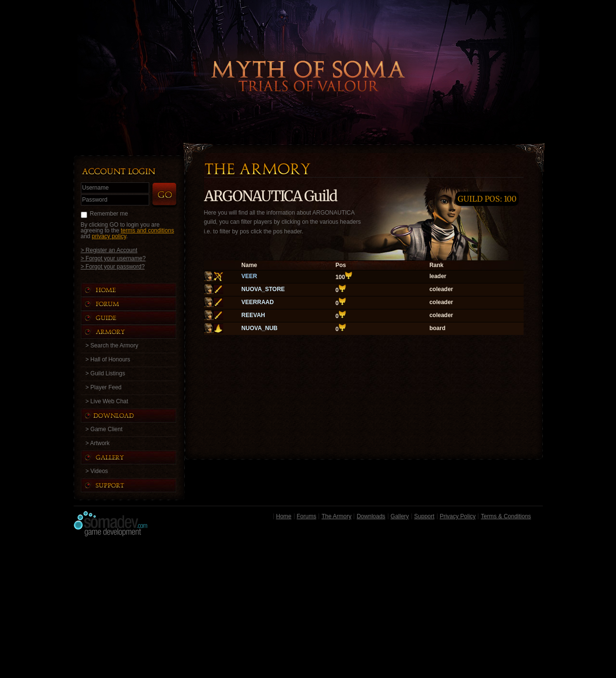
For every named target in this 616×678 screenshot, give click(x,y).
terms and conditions (148, 230)
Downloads (371, 516)
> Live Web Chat (107, 401)
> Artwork (98, 443)
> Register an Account (109, 250)
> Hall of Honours (108, 359)
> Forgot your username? (113, 258)
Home (284, 516)
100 (340, 277)
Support (424, 516)
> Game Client (104, 429)
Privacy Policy (458, 516)
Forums (307, 516)
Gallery (400, 516)
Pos (341, 265)
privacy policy (109, 236)
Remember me (109, 214)
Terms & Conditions (506, 516)
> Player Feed (104, 387)
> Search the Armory (112, 345)
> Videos (97, 471)
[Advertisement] (308, 610)
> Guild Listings (105, 373)
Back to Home (308, 60)
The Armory (336, 516)
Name (250, 265)
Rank (436, 265)
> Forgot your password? (113, 266)
